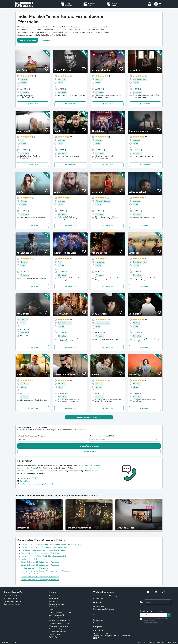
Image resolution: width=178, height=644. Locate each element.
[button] (158, 4)
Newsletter (97, 623)
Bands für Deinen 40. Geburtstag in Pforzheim (40, 580)
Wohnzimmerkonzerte (56, 596)
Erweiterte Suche (89, 451)
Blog (95, 612)
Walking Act (53, 637)
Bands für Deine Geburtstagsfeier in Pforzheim (40, 553)
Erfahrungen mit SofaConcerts (104, 609)
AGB (159, 642)
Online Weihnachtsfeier (57, 615)
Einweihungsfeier (55, 634)
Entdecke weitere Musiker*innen (89, 417)
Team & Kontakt (99, 606)
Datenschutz (151, 642)
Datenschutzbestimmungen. (153, 623)
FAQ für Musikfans (11, 599)
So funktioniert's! (47, 40)
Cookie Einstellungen (169, 642)
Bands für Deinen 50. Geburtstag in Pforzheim (40, 562)
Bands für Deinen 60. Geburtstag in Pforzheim (40, 565)
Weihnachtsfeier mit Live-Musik (60, 612)
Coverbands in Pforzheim (31, 574)
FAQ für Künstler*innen (12, 596)
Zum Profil (34, 104)
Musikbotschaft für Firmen (58, 618)
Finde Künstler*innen (28, 40)
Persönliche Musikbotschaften (59, 621)
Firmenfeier (53, 610)
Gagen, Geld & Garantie (12, 601)
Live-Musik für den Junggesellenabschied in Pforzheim (43, 550)
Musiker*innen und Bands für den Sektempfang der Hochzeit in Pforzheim (51, 544)
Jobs (95, 615)
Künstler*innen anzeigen (89, 446)
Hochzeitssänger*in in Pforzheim (34, 568)
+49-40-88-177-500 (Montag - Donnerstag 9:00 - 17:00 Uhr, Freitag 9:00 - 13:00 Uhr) (112, 636)
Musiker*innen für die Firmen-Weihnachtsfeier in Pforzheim (45, 571)
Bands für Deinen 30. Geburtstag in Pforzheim (40, 577)
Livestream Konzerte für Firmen (60, 623)
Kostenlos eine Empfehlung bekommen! (36, 484)
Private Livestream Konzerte (58, 626)
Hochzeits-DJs (54, 607)
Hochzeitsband (54, 601)
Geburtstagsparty (55, 599)
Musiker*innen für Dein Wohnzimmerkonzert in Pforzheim (45, 547)
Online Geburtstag (55, 629)
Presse (95, 617)
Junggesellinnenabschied (57, 632)
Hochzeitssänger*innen (57, 604)
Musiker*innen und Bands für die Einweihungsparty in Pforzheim (47, 556)
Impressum (142, 642)
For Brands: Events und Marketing (105, 596)
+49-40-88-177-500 (29, 478)
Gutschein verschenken (12, 604)
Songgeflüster (98, 599)
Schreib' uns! (25, 481)
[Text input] (153, 615)
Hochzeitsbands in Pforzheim (33, 559)
